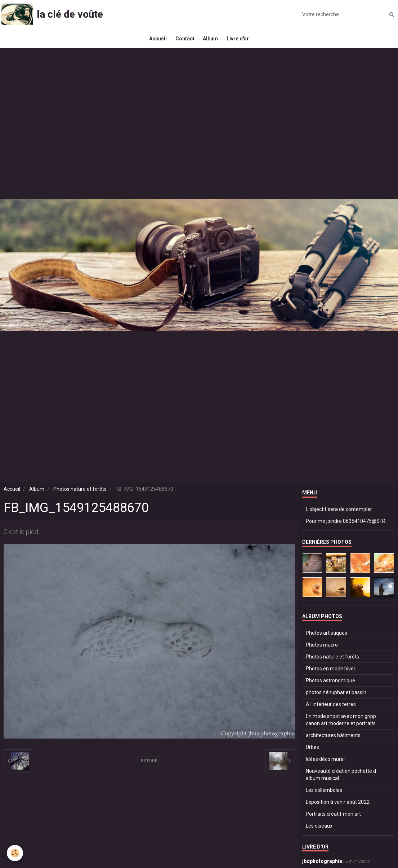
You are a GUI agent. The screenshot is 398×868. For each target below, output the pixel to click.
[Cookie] (15, 853)
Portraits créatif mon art (333, 820)
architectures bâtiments (333, 742)
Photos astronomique (330, 687)
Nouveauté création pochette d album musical (341, 781)
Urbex (312, 754)
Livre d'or (241, 42)
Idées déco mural (325, 766)
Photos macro (322, 651)
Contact (184, 42)
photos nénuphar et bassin (336, 699)
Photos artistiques (327, 639)
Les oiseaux (319, 832)
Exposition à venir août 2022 (338, 808)
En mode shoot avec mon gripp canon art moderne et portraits (341, 726)
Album (212, 42)
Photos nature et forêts (80, 495)
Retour (149, 767)
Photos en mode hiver (331, 675)
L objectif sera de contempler (339, 516)
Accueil (155, 42)
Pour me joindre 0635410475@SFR (346, 528)
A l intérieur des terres (331, 711)
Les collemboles (324, 797)
